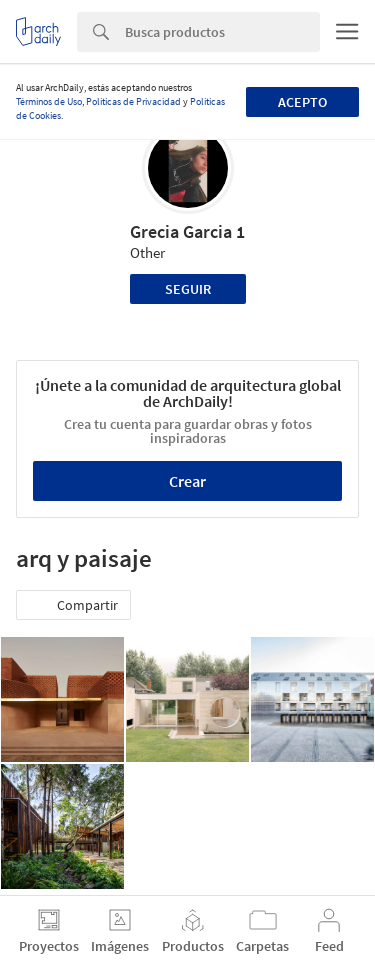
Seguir (188, 289)
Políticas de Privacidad (133, 101)
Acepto (302, 102)
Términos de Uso (49, 101)
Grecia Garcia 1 (187, 231)
